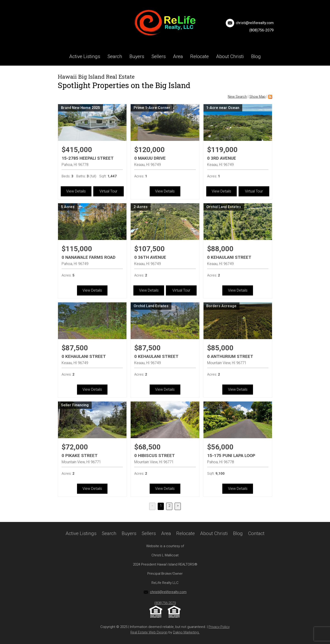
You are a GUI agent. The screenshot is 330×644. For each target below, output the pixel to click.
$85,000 (220, 348)
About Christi (230, 56)
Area (178, 56)
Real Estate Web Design (149, 632)
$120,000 (150, 150)
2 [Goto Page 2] (169, 506)
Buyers (137, 56)
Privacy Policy (219, 627)
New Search (237, 97)
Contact (165, 75)
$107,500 (150, 249)
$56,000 (220, 447)
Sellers (159, 56)
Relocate (199, 56)
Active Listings (85, 56)
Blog (256, 56)
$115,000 (77, 249)
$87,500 (75, 348)
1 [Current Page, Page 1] (161, 506)
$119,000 (222, 150)
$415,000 (77, 150)
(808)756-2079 (261, 30)
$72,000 (75, 447)
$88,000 (220, 249)
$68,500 (147, 447)
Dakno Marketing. (186, 632)
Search (115, 56)
